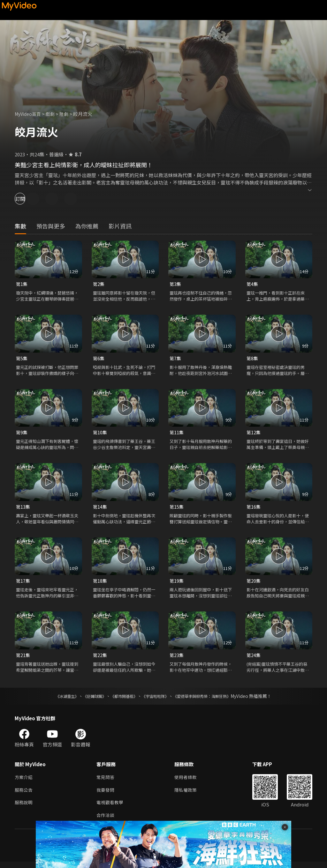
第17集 (23, 584)
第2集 (99, 284)
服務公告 (24, 794)
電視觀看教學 (111, 808)
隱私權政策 (188, 794)
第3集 (176, 284)
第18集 (100, 584)
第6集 (99, 359)
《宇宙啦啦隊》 (156, 700)
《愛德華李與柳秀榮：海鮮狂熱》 (210, 700)
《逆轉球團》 (87, 700)
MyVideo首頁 (29, 114)
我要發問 (106, 794)
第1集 (22, 284)
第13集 (23, 509)
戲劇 (53, 114)
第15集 (177, 509)
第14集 (100, 509)
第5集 (22, 359)
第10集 (100, 434)
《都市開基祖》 (121, 700)
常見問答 (106, 781)
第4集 (253, 284)
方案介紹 (24, 781)
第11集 (177, 434)
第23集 (177, 658)
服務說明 (24, 808)
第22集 (100, 658)
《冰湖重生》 (56, 700)
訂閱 (27, 199)
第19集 (177, 584)
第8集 (253, 359)
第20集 (254, 584)
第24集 (254, 658)
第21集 (23, 658)
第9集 (22, 434)
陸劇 (68, 114)
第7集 (176, 359)
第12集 (254, 434)
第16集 (254, 509)
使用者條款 (188, 781)
